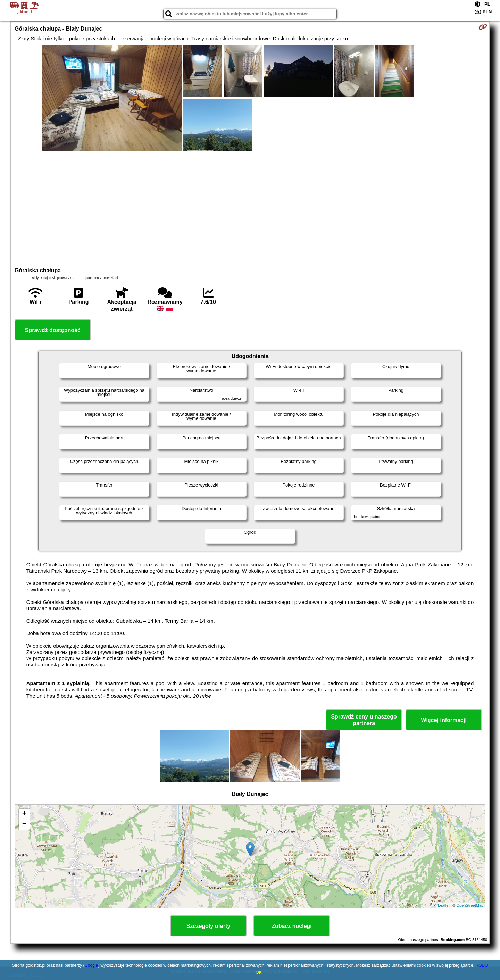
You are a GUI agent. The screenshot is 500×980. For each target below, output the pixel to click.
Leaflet (444, 905)
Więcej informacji (444, 720)
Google (91, 965)
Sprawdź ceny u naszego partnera (364, 720)
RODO (482, 965)
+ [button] (24, 814)
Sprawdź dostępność (53, 330)
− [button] (24, 824)
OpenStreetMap (470, 905)
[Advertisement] (250, 208)
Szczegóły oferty (208, 926)
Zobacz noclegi (292, 926)
